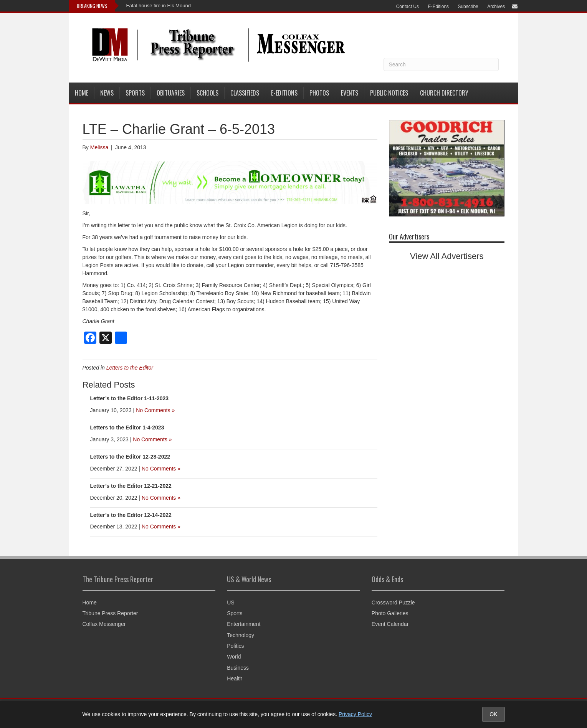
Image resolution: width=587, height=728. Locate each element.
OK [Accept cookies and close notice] (493, 714)
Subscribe (468, 7)
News (107, 93)
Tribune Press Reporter (110, 613)
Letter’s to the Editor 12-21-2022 (131, 486)
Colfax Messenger (104, 624)
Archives (496, 7)
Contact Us (408, 7)
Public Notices (389, 93)
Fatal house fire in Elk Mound (159, 6)
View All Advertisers (447, 256)
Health (235, 678)
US (231, 603)
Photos (319, 93)
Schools (208, 93)
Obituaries (171, 93)
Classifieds (245, 93)
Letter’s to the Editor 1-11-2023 (130, 398)
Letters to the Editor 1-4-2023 (127, 428)
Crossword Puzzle (393, 603)
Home (82, 93)
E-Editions (438, 7)
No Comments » (155, 410)
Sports (135, 93)
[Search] (441, 64)
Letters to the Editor (130, 368)
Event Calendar (390, 624)
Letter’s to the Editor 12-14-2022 (131, 515)
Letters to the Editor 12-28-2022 (130, 457)
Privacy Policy (355, 714)
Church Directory (444, 93)
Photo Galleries (390, 613)
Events (350, 93)
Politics (235, 646)
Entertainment (244, 624)
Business (238, 668)
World (234, 657)
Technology (241, 635)
